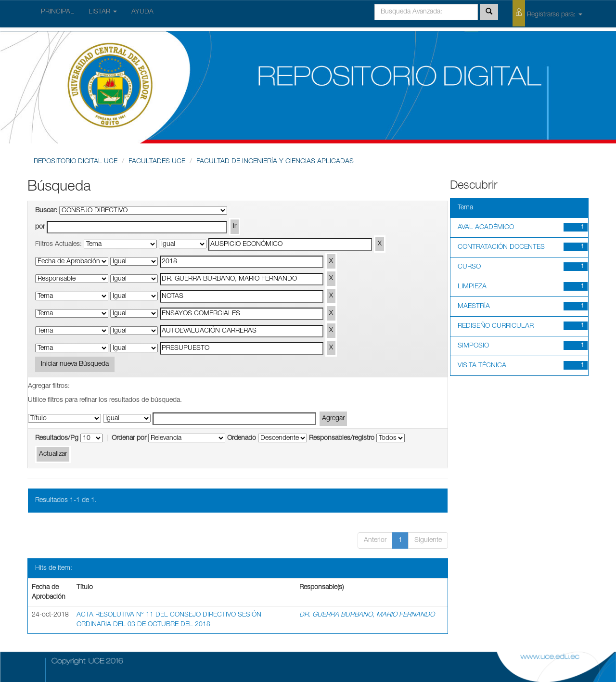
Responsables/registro (342, 438)
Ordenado (242, 438)
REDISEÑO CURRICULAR (496, 326)
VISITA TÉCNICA (482, 366)
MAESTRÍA (474, 307)
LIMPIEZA (472, 287)
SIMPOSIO (473, 346)
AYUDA (142, 12)
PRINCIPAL (58, 12)
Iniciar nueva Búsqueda (75, 364)
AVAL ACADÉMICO (486, 228)
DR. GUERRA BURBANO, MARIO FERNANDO (367, 615)
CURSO (469, 267)
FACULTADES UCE (157, 162)
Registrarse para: (547, 13)
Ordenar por (129, 438)
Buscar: (46, 211)
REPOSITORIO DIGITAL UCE (76, 162)
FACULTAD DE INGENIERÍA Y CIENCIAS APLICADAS (275, 162)
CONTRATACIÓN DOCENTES (501, 247)
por (40, 227)
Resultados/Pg (57, 438)
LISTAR (103, 12)
